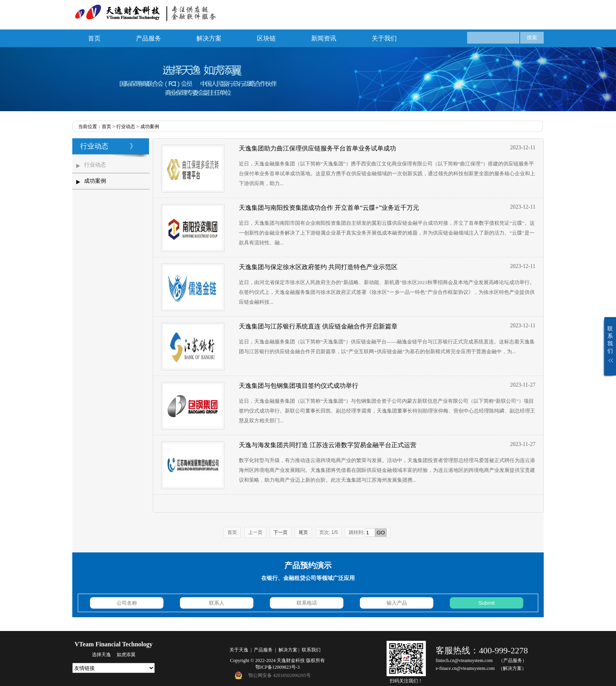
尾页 (303, 532)
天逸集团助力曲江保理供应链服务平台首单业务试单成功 (317, 148)
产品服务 (148, 38)
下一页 (280, 532)
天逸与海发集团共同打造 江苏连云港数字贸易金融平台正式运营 (328, 445)
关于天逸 (239, 650)
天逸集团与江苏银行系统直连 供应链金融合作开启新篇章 (318, 326)
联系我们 (311, 650)
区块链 (266, 38)
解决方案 (209, 38)
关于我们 (384, 38)
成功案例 (150, 127)
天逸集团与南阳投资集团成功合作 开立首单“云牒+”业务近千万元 (329, 208)
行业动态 (126, 127)
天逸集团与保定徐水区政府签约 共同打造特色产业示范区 (318, 267)
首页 (94, 38)
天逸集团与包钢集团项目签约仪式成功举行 (299, 386)
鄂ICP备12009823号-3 (278, 667)
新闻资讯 (324, 38)
